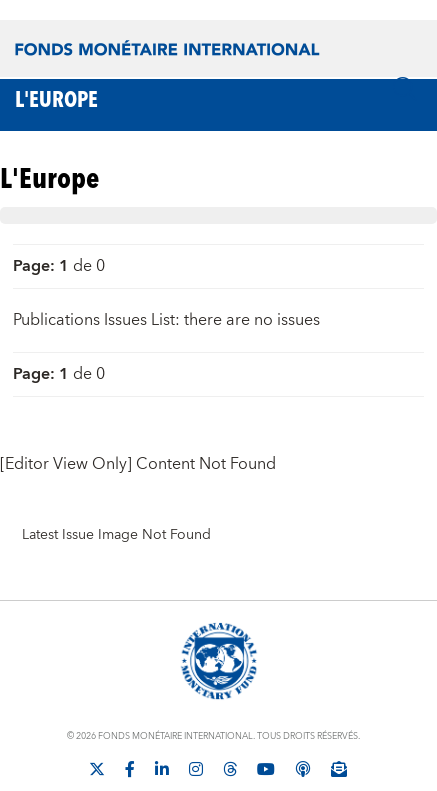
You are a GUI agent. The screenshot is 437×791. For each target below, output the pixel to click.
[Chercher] (405, 89)
